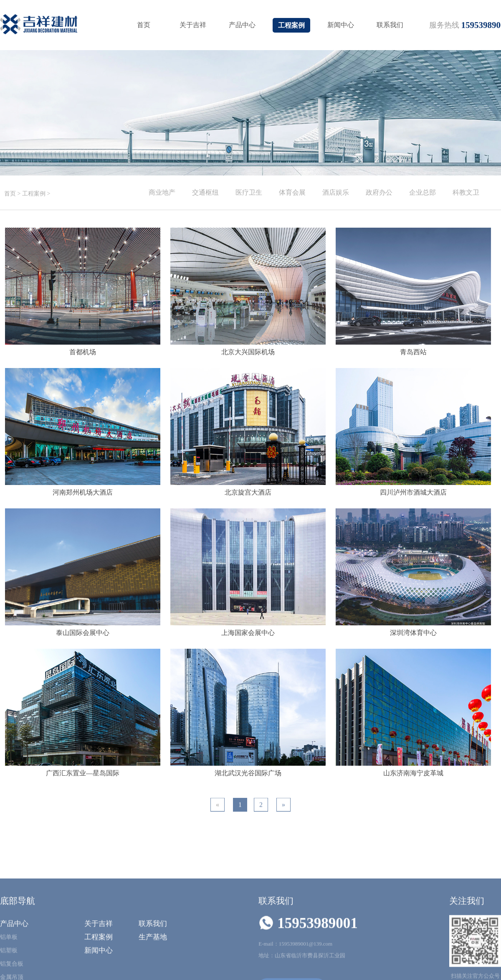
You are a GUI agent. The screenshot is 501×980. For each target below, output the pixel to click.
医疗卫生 (249, 192)
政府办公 (379, 192)
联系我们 (390, 25)
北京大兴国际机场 (248, 352)
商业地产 (162, 192)
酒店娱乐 (336, 192)
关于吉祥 (193, 25)
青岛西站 (413, 352)
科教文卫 (466, 192)
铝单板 (9, 973)
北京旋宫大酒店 (248, 492)
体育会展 (292, 192)
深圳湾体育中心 (413, 633)
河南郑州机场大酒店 (83, 492)
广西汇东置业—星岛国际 (83, 773)
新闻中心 (341, 25)
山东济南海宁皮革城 (413, 773)
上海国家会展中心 (248, 633)
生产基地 (153, 973)
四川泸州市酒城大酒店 (413, 492)
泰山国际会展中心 (83, 633)
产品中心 (242, 25)
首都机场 (83, 352)
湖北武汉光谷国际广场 (248, 773)
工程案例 (291, 25)
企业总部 (423, 192)
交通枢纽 (205, 192)
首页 (144, 25)
